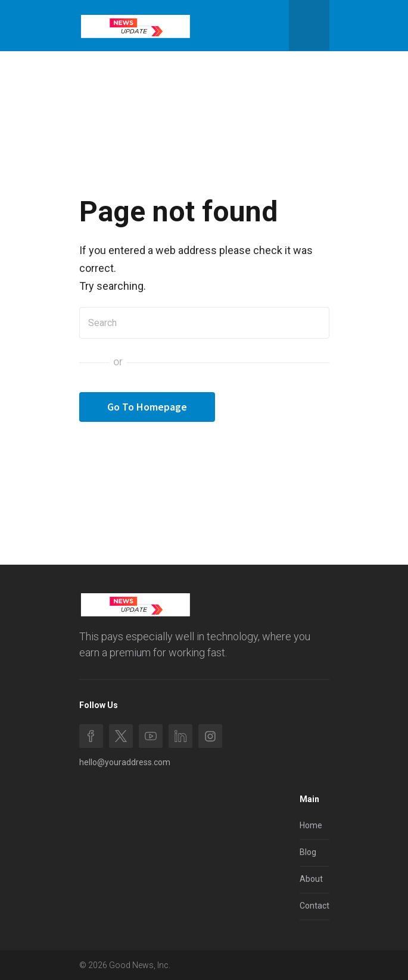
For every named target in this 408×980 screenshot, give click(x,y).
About (311, 879)
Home (311, 825)
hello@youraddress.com (125, 762)
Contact (314, 906)
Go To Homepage (147, 407)
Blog (308, 852)
